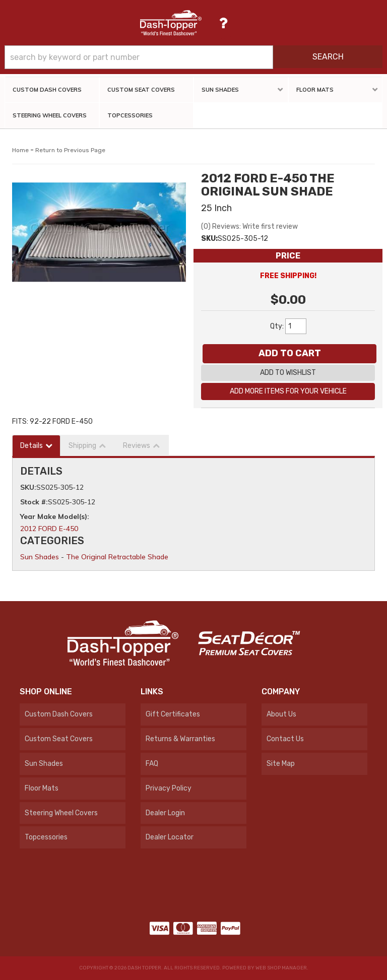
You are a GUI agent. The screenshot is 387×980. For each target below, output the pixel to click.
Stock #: (34, 502)
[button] (193, 57)
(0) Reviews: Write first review (249, 226)
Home (20, 150)
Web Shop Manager (281, 968)
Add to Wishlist (288, 373)
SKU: (209, 239)
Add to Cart (290, 353)
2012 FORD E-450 (49, 529)
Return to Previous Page (70, 150)
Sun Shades (40, 557)
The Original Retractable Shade (117, 557)
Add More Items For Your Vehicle (288, 391)
